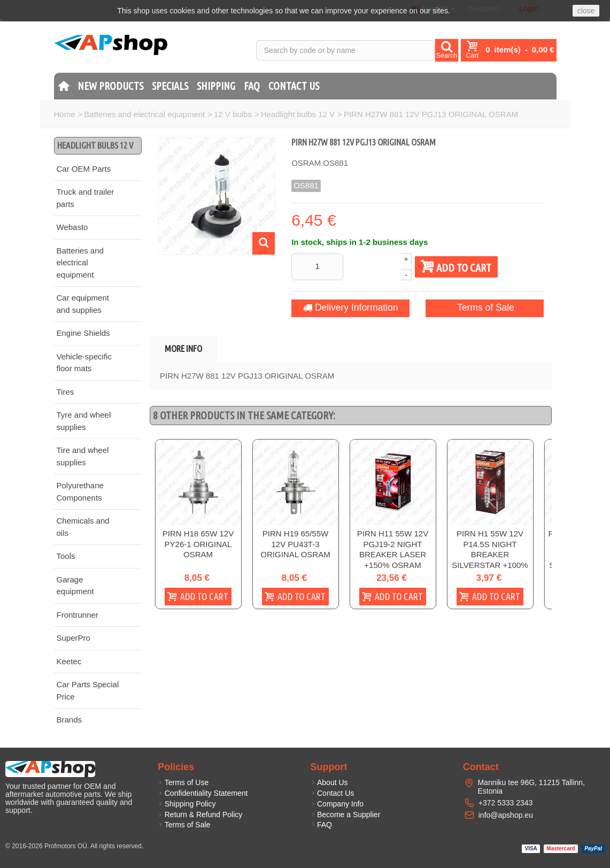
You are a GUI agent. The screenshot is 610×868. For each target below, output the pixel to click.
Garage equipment (75, 586)
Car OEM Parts (84, 169)
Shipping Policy (187, 804)
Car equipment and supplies (83, 304)
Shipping (216, 86)
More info (183, 349)
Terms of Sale (473, 308)
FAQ (252, 86)
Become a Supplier (346, 815)
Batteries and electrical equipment (144, 114)
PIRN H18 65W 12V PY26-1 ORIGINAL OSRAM (198, 544)
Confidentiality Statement (203, 793)
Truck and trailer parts (86, 198)
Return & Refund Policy (200, 815)
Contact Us (294, 86)
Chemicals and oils (83, 527)
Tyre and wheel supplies (84, 421)
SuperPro (74, 638)
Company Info (337, 804)
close (586, 11)
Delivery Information (344, 308)
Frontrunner (78, 615)
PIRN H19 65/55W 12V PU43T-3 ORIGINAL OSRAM (295, 544)
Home (65, 114)
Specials (170, 86)
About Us (329, 782)
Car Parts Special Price (88, 690)
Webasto (72, 227)
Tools (66, 556)
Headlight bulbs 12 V (298, 114)
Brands (70, 720)
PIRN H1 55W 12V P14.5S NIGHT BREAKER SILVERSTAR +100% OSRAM (490, 555)
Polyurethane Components (80, 491)
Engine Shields (83, 333)
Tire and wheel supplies (83, 456)
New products (110, 86)
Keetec (69, 661)
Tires (65, 392)
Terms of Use (183, 782)
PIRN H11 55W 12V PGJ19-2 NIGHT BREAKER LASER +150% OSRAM (393, 550)
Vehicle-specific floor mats (84, 363)
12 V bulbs (233, 114)
